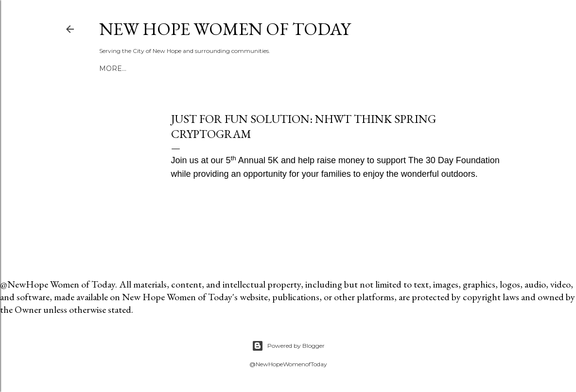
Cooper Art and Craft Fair (251, 68)
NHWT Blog (167, 68)
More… (325, 68)
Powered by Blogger (288, 346)
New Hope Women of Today (225, 29)
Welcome (119, 68)
